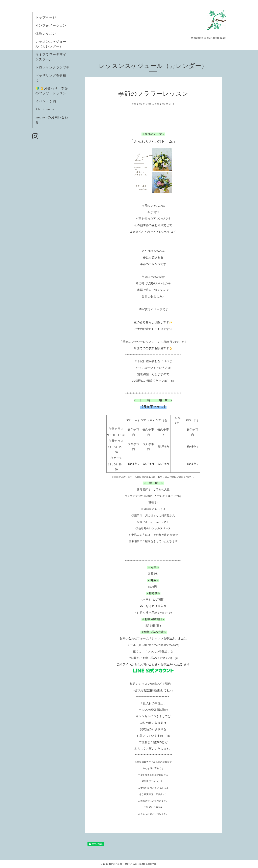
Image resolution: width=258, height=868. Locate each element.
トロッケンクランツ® (52, 67)
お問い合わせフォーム (134, 639)
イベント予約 (46, 101)
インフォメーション (51, 25)
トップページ (46, 17)
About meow (45, 109)
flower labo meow (120, 864)
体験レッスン (46, 34)
